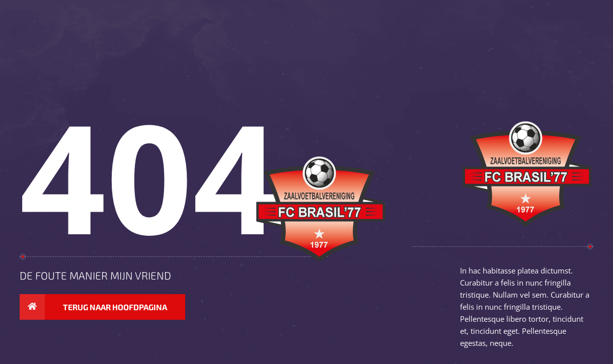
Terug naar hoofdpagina (93, 307)
